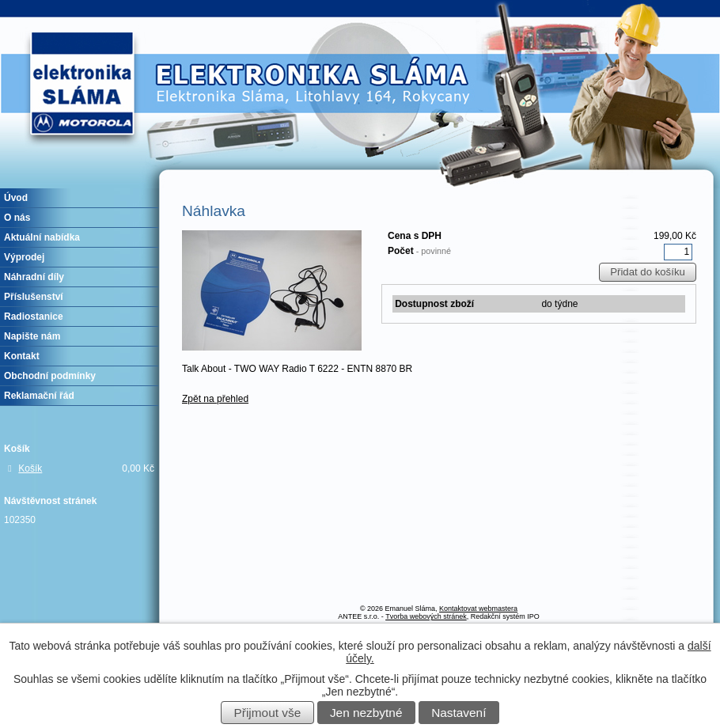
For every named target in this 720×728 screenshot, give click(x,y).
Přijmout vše (268, 713)
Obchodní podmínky (50, 376)
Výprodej (24, 257)
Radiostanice (34, 317)
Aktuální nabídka (42, 237)
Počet (419, 251)
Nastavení (459, 713)
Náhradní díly (34, 277)
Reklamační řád (39, 396)
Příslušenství (34, 297)
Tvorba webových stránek (426, 616)
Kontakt (22, 356)
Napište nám (32, 336)
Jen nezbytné (366, 713)
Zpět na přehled (215, 399)
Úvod (16, 198)
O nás (17, 218)
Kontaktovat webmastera (478, 609)
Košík (30, 468)
